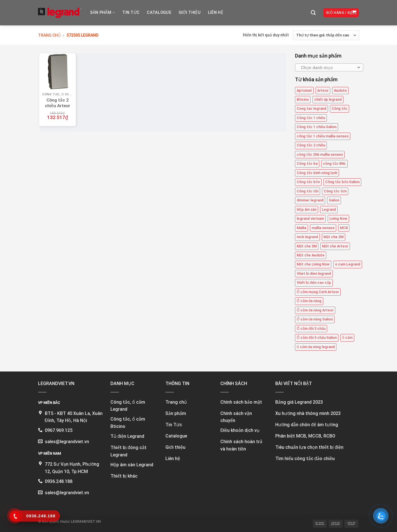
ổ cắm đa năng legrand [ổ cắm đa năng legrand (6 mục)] (316, 347)
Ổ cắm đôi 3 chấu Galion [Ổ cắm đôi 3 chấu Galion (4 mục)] (317, 338)
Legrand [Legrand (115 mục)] (329, 209)
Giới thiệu (190, 13)
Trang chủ (49, 35)
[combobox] (329, 67)
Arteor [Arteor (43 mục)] (323, 90)
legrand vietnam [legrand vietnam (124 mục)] (310, 218)
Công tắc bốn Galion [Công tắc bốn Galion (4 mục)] (342, 182)
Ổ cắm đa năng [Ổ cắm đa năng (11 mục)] (309, 301)
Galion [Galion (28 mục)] (334, 200)
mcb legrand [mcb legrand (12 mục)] (307, 237)
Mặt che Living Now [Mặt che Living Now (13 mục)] (313, 264)
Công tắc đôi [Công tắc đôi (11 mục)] (308, 191)
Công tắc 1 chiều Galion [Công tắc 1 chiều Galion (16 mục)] (317, 127)
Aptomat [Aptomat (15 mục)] (304, 90)
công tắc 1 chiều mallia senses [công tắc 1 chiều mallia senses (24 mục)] (323, 136)
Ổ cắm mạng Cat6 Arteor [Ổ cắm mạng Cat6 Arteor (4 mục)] (318, 292)
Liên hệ (216, 13)
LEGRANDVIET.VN (86, 521)
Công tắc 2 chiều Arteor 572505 (57, 106)
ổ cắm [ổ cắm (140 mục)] (347, 338)
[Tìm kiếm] (313, 13)
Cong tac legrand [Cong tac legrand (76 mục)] (311, 109)
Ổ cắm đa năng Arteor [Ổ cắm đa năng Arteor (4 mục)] (315, 310)
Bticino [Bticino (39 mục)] (303, 99)
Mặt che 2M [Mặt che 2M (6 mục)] (333, 237)
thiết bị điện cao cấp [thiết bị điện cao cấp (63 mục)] (314, 283)
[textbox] (328, 68)
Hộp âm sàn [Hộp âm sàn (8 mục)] (307, 209)
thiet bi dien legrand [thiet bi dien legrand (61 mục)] (314, 273)
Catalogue (159, 13)
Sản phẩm (103, 13)
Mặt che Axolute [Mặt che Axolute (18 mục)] (311, 255)
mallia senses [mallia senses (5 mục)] (323, 228)
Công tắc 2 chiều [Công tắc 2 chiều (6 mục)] (311, 145)
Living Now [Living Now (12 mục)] (338, 218)
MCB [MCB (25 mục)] (344, 228)
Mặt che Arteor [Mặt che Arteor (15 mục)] (335, 246)
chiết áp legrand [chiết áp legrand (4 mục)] (328, 99)
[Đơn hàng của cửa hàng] (326, 35)
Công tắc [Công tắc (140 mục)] (340, 109)
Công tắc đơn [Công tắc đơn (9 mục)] (335, 191)
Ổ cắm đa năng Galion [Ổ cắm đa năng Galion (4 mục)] (315, 319)
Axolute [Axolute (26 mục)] (340, 90)
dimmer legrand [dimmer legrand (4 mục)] (310, 200)
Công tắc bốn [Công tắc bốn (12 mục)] (308, 182)
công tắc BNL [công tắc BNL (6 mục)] (334, 163)
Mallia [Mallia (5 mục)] (301, 228)
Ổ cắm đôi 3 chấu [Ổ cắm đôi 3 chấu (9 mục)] (311, 328)
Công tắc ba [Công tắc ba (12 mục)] (307, 163)
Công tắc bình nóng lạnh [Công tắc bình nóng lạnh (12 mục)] (317, 173)
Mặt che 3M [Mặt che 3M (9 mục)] (307, 246)
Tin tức (131, 13)
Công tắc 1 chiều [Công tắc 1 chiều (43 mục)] (311, 118)
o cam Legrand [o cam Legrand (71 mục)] (348, 264)
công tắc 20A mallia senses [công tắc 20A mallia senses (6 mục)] (320, 154)
